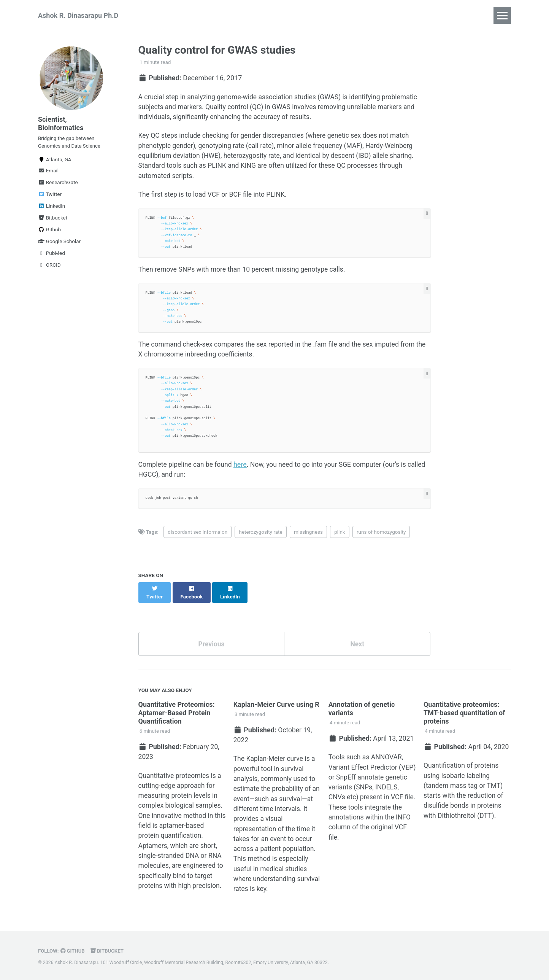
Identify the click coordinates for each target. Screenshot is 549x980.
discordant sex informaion (198, 536)
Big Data (251, 15)
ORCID (49, 268)
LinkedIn (52, 209)
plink (340, 536)
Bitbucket (53, 221)
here (243, 469)
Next (357, 641)
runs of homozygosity (381, 536)
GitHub (74, 951)
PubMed (52, 256)
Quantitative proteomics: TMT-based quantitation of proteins (464, 710)
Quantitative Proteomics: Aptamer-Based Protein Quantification (177, 710)
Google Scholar (59, 244)
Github (49, 232)
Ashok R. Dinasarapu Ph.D (78, 15)
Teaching (211, 15)
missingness (308, 536)
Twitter (50, 197)
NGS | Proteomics (305, 15)
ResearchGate (58, 185)
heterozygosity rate (260, 536)
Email (48, 173)
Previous (211, 641)
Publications (164, 15)
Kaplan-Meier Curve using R (276, 702)
